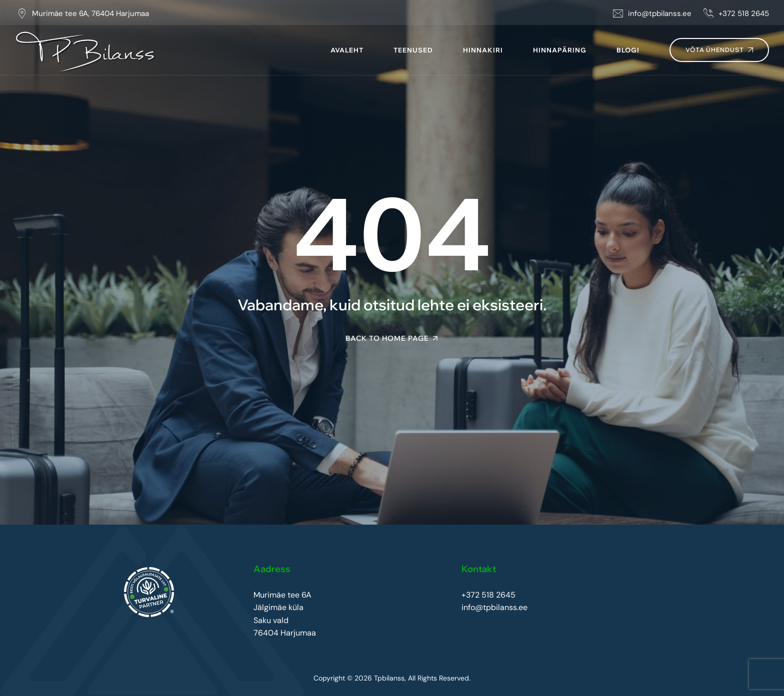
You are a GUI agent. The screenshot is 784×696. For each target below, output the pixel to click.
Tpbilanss (389, 678)
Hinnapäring (560, 50)
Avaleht (347, 50)
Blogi (628, 50)
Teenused (413, 50)
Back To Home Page (387, 338)
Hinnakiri (483, 50)
